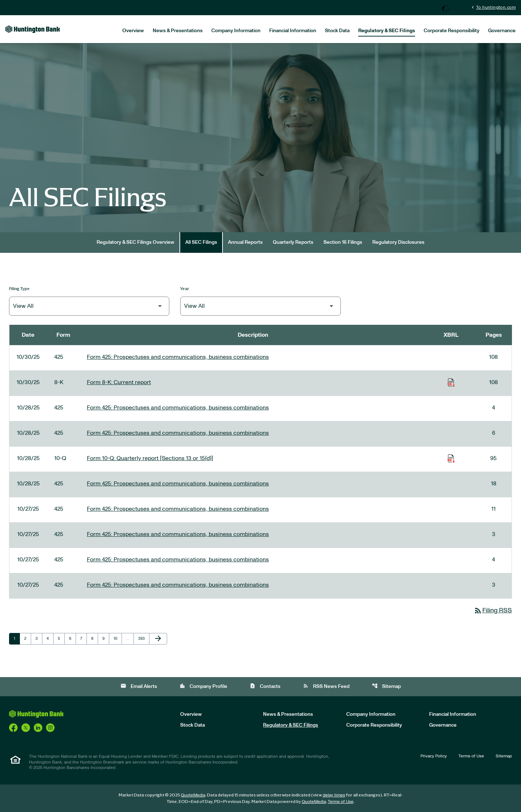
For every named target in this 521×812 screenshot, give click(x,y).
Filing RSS (493, 611)
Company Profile (203, 686)
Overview (133, 31)
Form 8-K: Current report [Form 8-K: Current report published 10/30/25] (119, 382)
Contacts (265, 686)
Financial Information (293, 31)
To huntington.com (493, 7)
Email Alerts (139, 686)
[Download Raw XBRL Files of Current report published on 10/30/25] (451, 382)
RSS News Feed (326, 686)
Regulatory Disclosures (398, 242)
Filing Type (19, 288)
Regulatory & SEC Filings (387, 31)
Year (185, 288)
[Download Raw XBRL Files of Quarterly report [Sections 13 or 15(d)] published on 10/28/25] (451, 458)
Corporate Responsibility (452, 31)
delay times (334, 795)
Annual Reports (245, 242)
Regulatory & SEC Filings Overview (135, 242)
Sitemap (386, 686)
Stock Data (337, 31)
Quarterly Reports (293, 242)
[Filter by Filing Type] (89, 306)
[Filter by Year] (260, 306)
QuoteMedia (193, 795)
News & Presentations (178, 31)
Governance (502, 31)
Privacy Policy (434, 756)
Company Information (236, 31)
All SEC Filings (201, 242)
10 (118, 638)
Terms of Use (471, 756)
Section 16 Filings (343, 242)
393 (142, 638)
